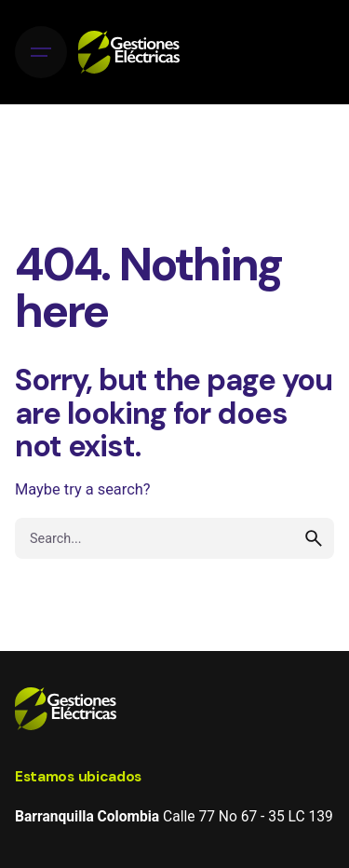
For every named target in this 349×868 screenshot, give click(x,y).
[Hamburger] (41, 52)
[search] (314, 538)
